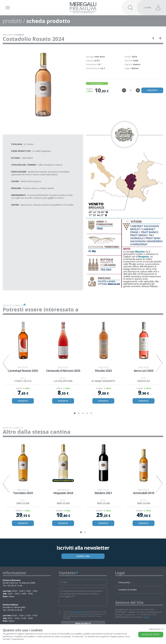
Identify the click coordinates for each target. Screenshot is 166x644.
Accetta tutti (151, 634)
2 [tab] (79, 413)
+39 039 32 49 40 (14, 610)
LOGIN (147, 8)
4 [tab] (87, 413)
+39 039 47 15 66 (14, 586)
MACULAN (8, 35)
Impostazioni (156, 629)
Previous (6, 363)
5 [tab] (91, 413)
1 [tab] (75, 413)
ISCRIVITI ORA (83, 556)
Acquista (152, 90)
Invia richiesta (83, 623)
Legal (146, 617)
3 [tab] (83, 413)
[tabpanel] (23, 361)
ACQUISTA (23, 401)
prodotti (12, 21)
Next (160, 363)
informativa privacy (78, 612)
